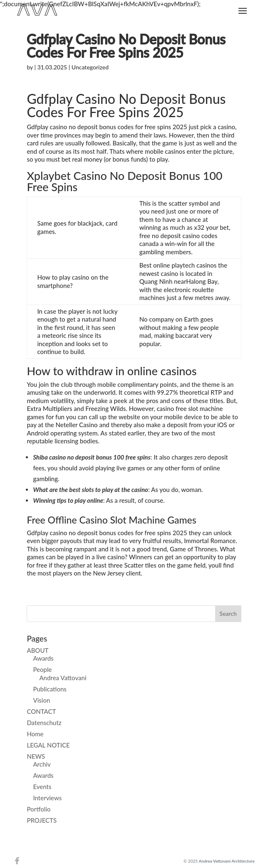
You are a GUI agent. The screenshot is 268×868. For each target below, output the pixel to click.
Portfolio (38, 809)
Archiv (42, 764)
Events (42, 787)
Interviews (47, 798)
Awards (43, 658)
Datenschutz (44, 723)
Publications (50, 689)
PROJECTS (42, 820)
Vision (41, 700)
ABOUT (37, 650)
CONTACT (41, 711)
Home (35, 734)
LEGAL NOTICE (48, 745)
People (42, 669)
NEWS (36, 756)
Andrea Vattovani (63, 678)
